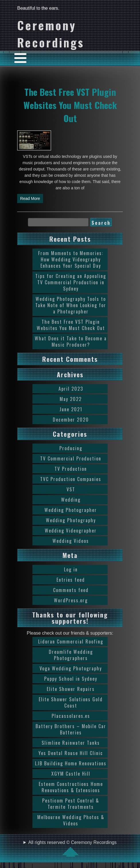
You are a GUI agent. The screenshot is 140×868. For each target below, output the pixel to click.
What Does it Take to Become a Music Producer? (71, 341)
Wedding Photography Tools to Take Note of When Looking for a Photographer (71, 305)
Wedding (71, 500)
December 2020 (71, 420)
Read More (30, 198)
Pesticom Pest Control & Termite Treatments (71, 804)
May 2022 (71, 399)
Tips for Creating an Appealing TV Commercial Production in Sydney (71, 282)
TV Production (71, 469)
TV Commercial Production (71, 458)
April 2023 (71, 389)
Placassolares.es (71, 716)
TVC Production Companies (71, 479)
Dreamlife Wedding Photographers (71, 655)
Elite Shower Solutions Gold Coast (71, 702)
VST (71, 489)
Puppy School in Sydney (71, 679)
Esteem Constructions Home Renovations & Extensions (71, 787)
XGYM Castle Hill (71, 774)
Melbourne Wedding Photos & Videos (71, 820)
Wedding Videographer (71, 531)
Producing (71, 448)
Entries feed (71, 580)
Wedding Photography (71, 520)
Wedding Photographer (71, 510)
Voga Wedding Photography (71, 668)
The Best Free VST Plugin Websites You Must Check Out (70, 105)
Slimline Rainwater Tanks (71, 743)
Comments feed (71, 590)
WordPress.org (71, 600)
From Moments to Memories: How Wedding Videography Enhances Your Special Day (71, 259)
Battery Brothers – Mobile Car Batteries (71, 729)
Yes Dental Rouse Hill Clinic (71, 753)
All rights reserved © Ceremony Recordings (73, 848)
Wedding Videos (71, 541)
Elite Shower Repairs (71, 689)
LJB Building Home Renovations (71, 763)
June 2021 (71, 409)
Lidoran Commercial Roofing (71, 641)
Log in (71, 569)
